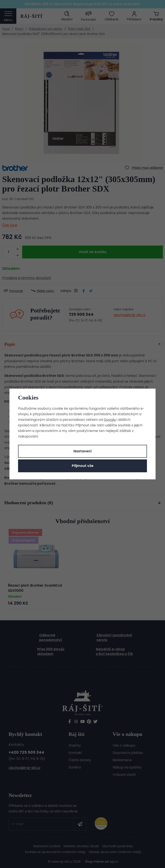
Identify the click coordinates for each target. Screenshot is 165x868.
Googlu (110, 420)
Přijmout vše (83, 466)
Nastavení (83, 451)
